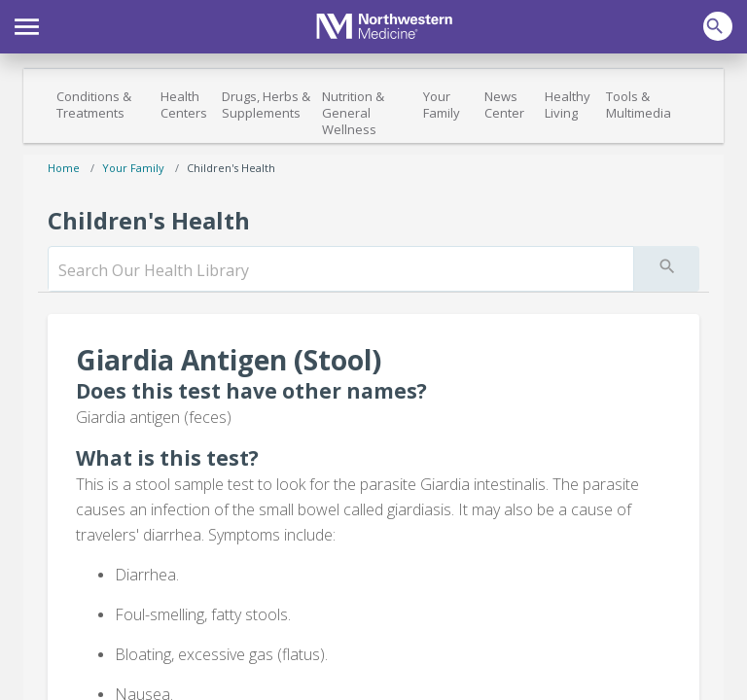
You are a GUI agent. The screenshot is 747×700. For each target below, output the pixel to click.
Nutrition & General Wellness (353, 113)
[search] (341, 270)
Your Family (442, 105)
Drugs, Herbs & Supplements (266, 105)
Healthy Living (568, 105)
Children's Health (231, 168)
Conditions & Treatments (94, 105)
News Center (504, 105)
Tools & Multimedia (639, 105)
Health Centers (184, 105)
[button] (27, 24)
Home (64, 168)
